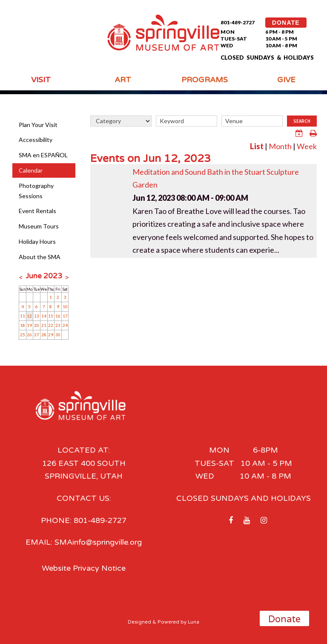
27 (37, 335)
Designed (139, 622)
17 (65, 316)
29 (51, 335)
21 (44, 325)
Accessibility (36, 140)
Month (280, 146)
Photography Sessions (36, 191)
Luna (194, 622)
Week (307, 146)
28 (44, 335)
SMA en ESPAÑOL (43, 155)
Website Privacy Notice (84, 568)
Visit (41, 80)
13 (37, 316)
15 (51, 316)
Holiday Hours (37, 241)
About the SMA (40, 257)
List (257, 146)
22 (51, 325)
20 (37, 325)
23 (58, 325)
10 (65, 306)
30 (58, 335)
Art (123, 80)
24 (65, 325)
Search (302, 121)
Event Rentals (37, 211)
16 (58, 316)
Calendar (31, 170)
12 (29, 316)
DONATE (286, 23)
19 (29, 325)
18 (23, 325)
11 (23, 316)
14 (44, 316)
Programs (205, 80)
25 (23, 335)
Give (286, 80)
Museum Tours (39, 226)
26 (29, 335)
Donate (284, 619)
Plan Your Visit (38, 125)
